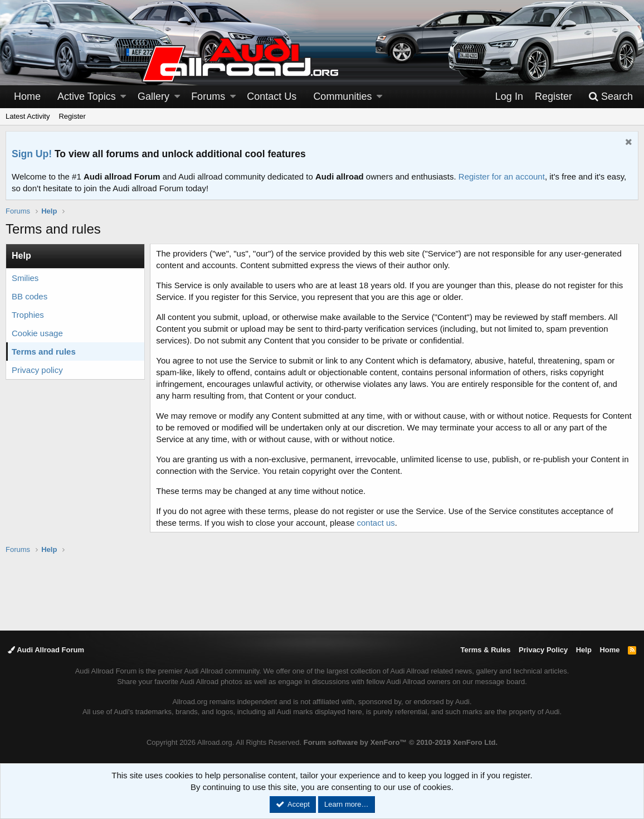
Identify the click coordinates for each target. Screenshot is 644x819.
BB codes (30, 296)
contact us (376, 523)
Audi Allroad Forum (46, 650)
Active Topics (87, 96)
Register (72, 116)
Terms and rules (44, 352)
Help (584, 650)
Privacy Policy (543, 650)
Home (27, 96)
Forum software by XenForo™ (401, 742)
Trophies (28, 315)
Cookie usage (37, 333)
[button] (123, 97)
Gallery (153, 96)
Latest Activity (28, 116)
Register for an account (502, 176)
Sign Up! (32, 154)
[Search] (611, 97)
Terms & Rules (485, 650)
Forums (208, 96)
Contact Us (272, 96)
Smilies (25, 278)
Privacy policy (37, 370)
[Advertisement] (322, 592)
